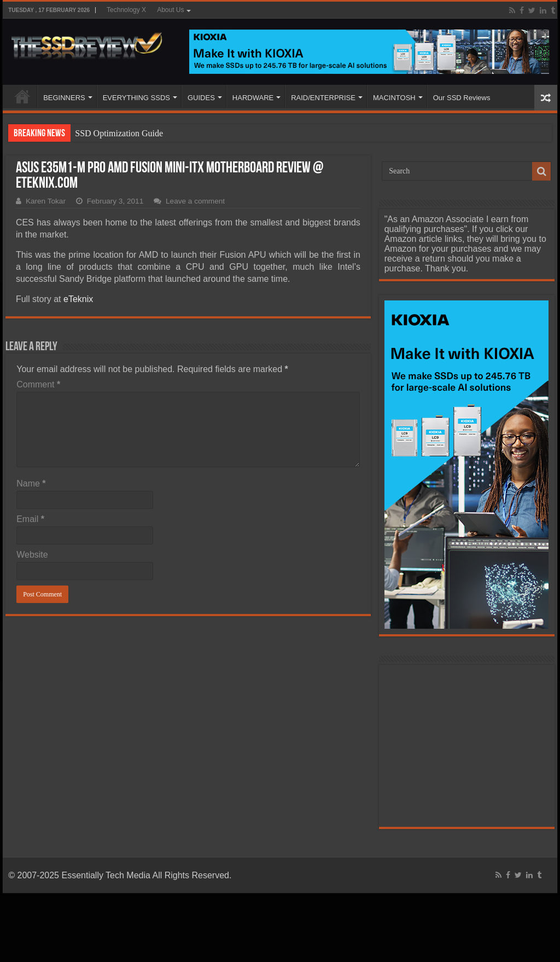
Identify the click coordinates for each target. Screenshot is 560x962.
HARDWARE (253, 98)
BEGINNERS (64, 98)
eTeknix (78, 299)
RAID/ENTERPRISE (323, 98)
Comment (38, 384)
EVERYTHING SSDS (136, 98)
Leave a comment (195, 201)
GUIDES (201, 98)
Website (32, 555)
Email (30, 519)
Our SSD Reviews (462, 98)
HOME (22, 96)
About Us (170, 10)
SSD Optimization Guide (119, 133)
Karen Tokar (46, 201)
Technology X (126, 10)
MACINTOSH (394, 98)
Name (31, 483)
